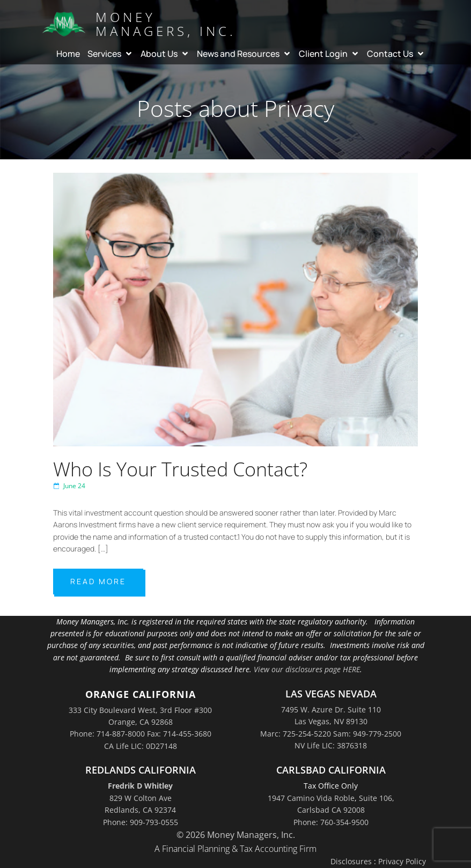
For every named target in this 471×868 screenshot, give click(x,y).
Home (68, 54)
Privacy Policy (402, 861)
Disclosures (351, 861)
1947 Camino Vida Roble (311, 798)
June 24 (69, 486)
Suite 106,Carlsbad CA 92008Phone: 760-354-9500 (344, 810)
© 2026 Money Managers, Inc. (236, 835)
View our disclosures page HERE (307, 669)
